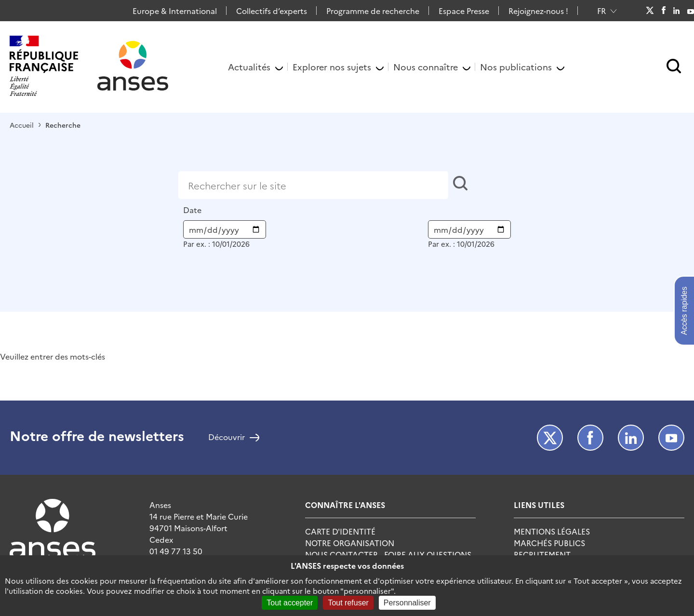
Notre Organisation (350, 543)
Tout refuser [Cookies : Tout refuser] (348, 603)
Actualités (249, 67)
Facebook (663, 11)
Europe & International (175, 11)
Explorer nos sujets (332, 67)
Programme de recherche (373, 11)
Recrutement (542, 554)
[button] (674, 67)
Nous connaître (426, 67)
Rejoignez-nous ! (538, 11)
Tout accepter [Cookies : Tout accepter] (290, 603)
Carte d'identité (340, 531)
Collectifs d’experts (272, 11)
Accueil (22, 125)
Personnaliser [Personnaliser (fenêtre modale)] (407, 603)
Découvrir (227, 438)
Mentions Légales (552, 531)
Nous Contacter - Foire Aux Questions (388, 554)
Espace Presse (464, 11)
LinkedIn (677, 11)
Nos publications (516, 67)
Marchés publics (549, 543)
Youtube (691, 11)
